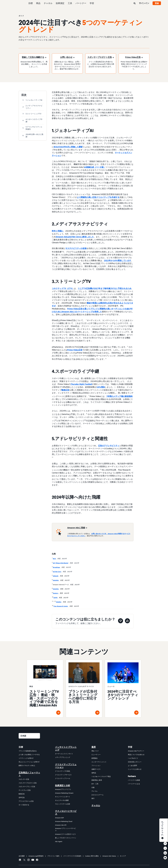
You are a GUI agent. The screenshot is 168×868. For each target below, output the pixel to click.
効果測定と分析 (63, 785)
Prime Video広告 (75, 350)
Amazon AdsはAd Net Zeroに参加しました (75, 237)
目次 (24, 95)
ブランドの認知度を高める (28, 751)
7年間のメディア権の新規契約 (120, 396)
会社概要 (22, 856)
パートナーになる (134, 784)
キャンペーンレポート (63, 797)
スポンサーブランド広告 (27, 787)
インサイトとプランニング (66, 748)
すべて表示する (24, 805)
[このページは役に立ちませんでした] (121, 621)
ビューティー (96, 754)
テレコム (94, 791)
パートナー (81, 3)
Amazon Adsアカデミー (136, 751)
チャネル (48, 3)
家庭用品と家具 (97, 780)
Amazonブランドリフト (63, 789)
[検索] (135, 3)
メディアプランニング (63, 757)
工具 (70, 3)
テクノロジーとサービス (66, 812)
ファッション (96, 765)
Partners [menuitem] (132, 776)
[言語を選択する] (29, 736)
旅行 (93, 798)
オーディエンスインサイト (64, 754)
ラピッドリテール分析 (63, 804)
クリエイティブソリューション (66, 766)
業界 (94, 747)
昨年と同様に (58, 231)
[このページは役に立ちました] (127, 621)
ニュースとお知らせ (135, 769)
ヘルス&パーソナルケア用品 (101, 776)
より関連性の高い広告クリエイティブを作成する (98, 197)
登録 (157, 3)
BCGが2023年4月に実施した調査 (68, 147)
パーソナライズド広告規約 (72, 856)
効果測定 (60, 3)
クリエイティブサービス (63, 775)
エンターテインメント (99, 762)
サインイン (144, 3)
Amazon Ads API (61, 825)
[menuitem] (29, 794)
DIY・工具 (95, 784)
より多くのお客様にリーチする (29, 754)
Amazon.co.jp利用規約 (36, 856)
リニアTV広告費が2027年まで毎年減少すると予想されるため (105, 288)
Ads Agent (59, 841)
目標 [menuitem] (21, 747)
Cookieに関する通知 (92, 856)
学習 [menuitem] (130, 747)
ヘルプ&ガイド (133, 758)
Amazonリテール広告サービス (65, 834)
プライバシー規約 (53, 856)
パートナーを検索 (134, 780)
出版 (93, 787)
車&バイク (95, 751)
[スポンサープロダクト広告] (101, 57)
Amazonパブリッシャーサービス (65, 829)
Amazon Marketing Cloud (64, 821)
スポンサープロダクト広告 (28, 783)
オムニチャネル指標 (62, 800)
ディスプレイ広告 (25, 790)
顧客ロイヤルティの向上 (27, 765)
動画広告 (65, 390)
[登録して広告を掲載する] (34, 57)
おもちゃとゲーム (97, 795)
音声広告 (22, 797)
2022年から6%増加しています (117, 260)
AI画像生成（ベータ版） (95, 167)
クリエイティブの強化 (63, 771)
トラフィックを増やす (26, 758)
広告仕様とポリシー (135, 762)
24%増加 (101, 387)
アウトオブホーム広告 (26, 801)
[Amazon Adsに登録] (77, 528)
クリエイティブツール (63, 778)
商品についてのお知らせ (136, 754)
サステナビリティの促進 (76, 248)
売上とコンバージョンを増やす (29, 762)
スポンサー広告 (24, 779)
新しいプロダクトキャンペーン (66, 838)
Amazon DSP (59, 818)
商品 (38, 3)
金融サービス (96, 769)
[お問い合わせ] (67, 57)
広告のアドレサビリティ (109, 446)
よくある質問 (132, 765)
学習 (92, 3)
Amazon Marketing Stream (64, 793)
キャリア (123, 856)
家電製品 (94, 758)
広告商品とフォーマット (29, 774)
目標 (31, 3)
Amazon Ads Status (109, 856)
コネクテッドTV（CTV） (63, 288)
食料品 (94, 773)
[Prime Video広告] (134, 57)
